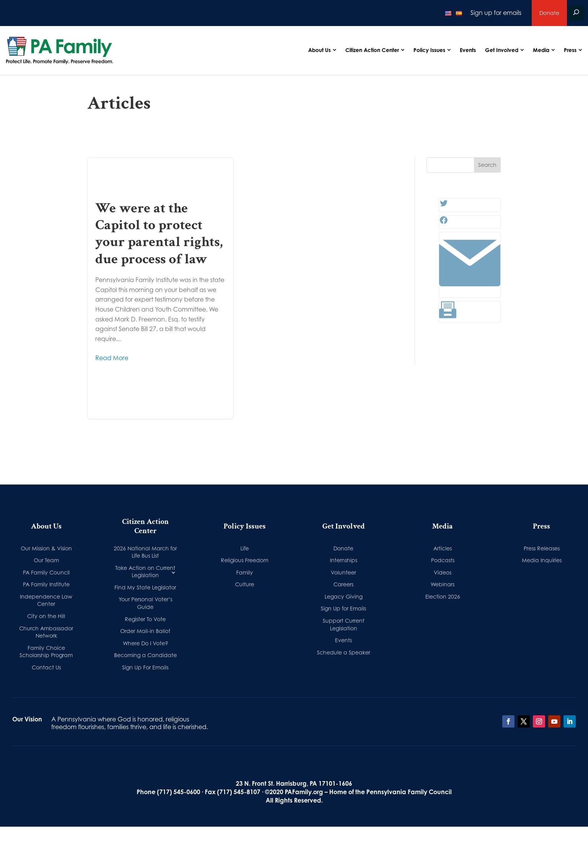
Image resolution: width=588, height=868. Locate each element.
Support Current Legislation (344, 624)
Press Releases (542, 548)
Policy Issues (429, 50)
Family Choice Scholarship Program (46, 652)
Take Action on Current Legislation (145, 572)
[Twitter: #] (444, 206)
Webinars (443, 584)
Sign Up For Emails (145, 667)
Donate (549, 13)
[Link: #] (470, 291)
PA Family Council (46, 572)
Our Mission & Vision (46, 548)
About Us (319, 50)
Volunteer (343, 572)
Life (245, 548)
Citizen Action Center (372, 50)
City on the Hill (46, 616)
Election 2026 (443, 596)
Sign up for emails (496, 13)
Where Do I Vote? (145, 643)
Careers (343, 584)
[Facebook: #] (444, 222)
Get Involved (502, 50)
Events (468, 50)
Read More (112, 358)
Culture (245, 584)
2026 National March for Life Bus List (145, 552)
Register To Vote (145, 619)
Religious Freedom (245, 560)
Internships (344, 560)
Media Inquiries (542, 560)
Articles (443, 548)
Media (541, 50)
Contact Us (46, 667)
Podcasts (443, 560)
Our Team (46, 560)
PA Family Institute (46, 584)
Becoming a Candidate (145, 655)
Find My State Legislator (145, 587)
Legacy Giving (344, 596)
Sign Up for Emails (343, 608)
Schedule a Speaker (344, 652)
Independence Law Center (46, 600)
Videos (443, 572)
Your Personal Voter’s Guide (145, 603)
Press (570, 50)
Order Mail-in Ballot (145, 631)
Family (245, 572)
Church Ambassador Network (46, 632)
